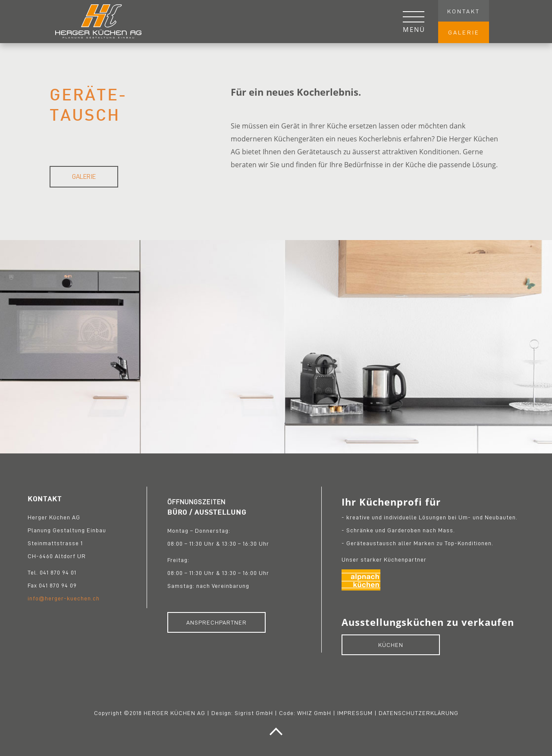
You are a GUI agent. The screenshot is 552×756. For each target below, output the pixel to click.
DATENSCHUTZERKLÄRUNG (419, 713)
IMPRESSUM (355, 713)
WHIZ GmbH (314, 713)
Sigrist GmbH (254, 713)
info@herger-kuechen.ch (64, 598)
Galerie (84, 177)
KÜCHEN (391, 645)
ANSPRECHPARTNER (216, 622)
